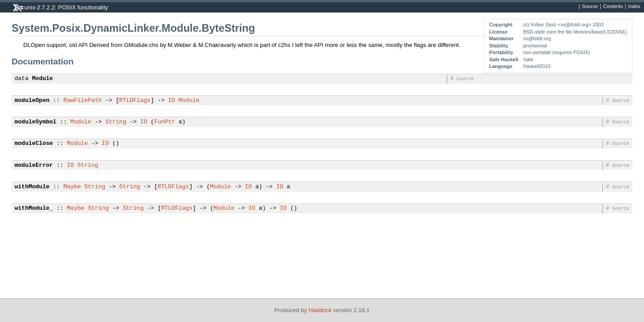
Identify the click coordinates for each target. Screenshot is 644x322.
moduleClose (34, 144)
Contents (613, 7)
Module (43, 79)
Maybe (72, 187)
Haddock (320, 310)
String (116, 122)
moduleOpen (32, 101)
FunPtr (165, 122)
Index (634, 7)
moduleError (34, 165)
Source (590, 7)
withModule (32, 187)
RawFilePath (83, 101)
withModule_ (34, 208)
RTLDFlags (135, 101)
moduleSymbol (36, 122)
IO (172, 101)
